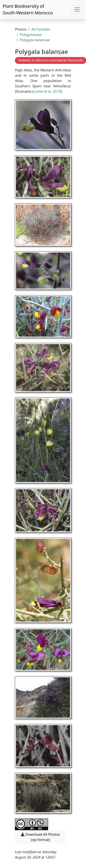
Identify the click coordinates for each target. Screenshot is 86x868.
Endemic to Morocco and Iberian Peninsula (50, 60)
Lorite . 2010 (47, 91)
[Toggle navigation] (77, 10)
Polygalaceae (31, 35)
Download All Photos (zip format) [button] (40, 832)
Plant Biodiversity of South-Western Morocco (28, 9)
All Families (41, 29)
